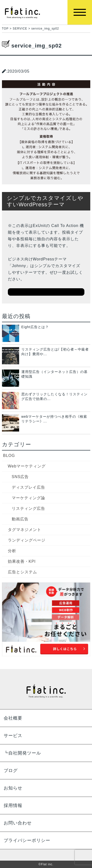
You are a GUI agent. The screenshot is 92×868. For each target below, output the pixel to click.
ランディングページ (27, 540)
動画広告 (20, 519)
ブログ (11, 771)
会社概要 (13, 718)
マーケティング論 (28, 498)
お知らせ (13, 788)
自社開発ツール (25, 753)
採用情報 (13, 805)
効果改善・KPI (22, 561)
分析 (12, 551)
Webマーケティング (27, 466)
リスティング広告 (28, 508)
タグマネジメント (25, 530)
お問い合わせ (18, 823)
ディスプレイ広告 (28, 487)
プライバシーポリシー (27, 840)
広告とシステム (22, 572)
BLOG (9, 456)
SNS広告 (20, 477)
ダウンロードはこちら (46, 292)
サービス (13, 736)
